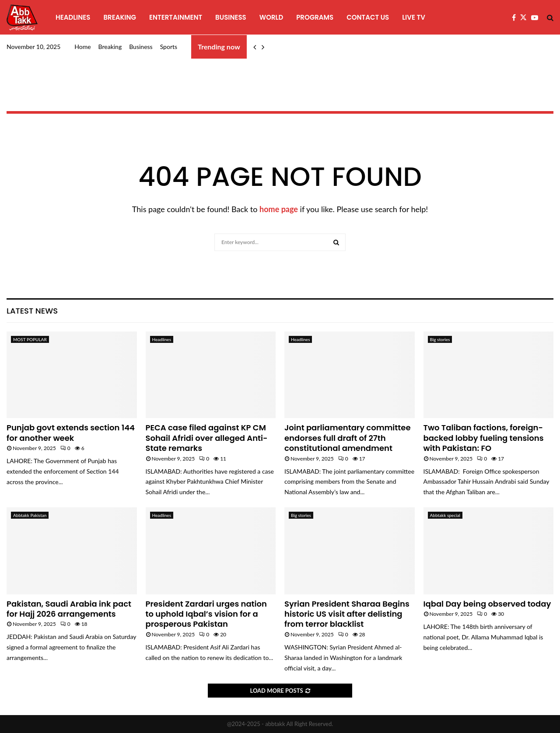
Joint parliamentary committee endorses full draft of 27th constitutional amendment (348, 438)
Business (231, 17)
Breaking (120, 17)
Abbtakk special (445, 515)
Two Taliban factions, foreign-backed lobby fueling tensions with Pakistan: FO (484, 438)
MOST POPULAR (30, 339)
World (271, 17)
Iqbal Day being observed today (487, 604)
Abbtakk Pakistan (30, 515)
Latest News (32, 311)
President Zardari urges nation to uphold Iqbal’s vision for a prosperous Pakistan (206, 614)
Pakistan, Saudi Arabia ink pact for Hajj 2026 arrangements (69, 609)
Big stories (440, 339)
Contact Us (368, 17)
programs (315, 17)
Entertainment (176, 17)
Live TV (414, 17)
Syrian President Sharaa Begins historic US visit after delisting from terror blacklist (347, 614)
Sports (169, 47)
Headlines (73, 17)
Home (82, 47)
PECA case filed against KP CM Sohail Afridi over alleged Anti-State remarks (207, 438)
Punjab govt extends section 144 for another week (71, 433)
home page (279, 209)
